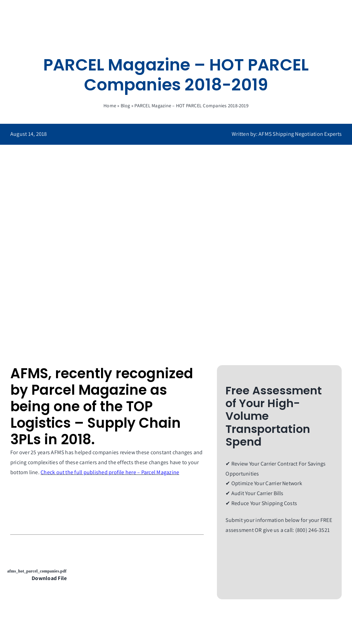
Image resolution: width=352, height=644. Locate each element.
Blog (125, 106)
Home (110, 106)
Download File (49, 578)
